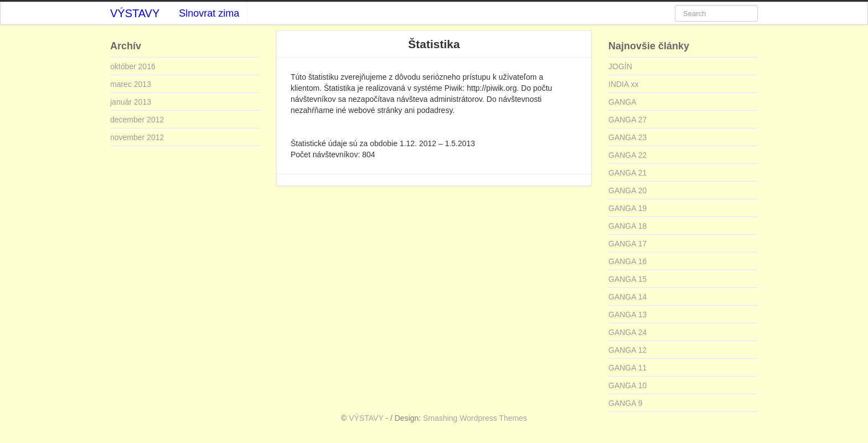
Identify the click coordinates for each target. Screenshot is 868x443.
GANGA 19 (627, 208)
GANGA (622, 102)
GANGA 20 (627, 190)
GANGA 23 (627, 137)
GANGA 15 (627, 279)
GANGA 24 (627, 332)
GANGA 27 (627, 120)
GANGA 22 (627, 155)
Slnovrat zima (209, 13)
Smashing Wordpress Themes (475, 418)
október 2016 (133, 66)
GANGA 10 (627, 385)
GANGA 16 (627, 261)
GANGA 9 (625, 403)
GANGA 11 (627, 368)
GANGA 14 (627, 297)
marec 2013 (131, 84)
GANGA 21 (627, 173)
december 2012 (137, 120)
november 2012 (137, 137)
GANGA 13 (627, 315)
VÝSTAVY (135, 13)
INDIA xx (623, 84)
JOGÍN (620, 66)
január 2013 (131, 102)
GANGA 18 (627, 226)
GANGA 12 (627, 350)
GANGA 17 (627, 244)
